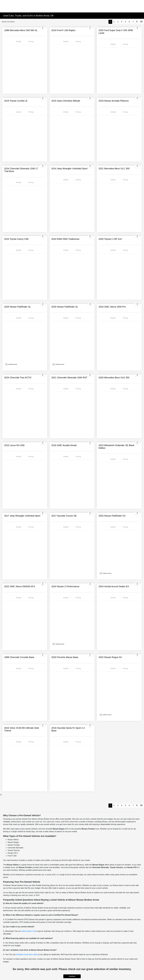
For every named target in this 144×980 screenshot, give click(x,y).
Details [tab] (19, 41)
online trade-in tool (29, 931)
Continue (72, 976)
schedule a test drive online (27, 954)
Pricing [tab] (31, 41)
